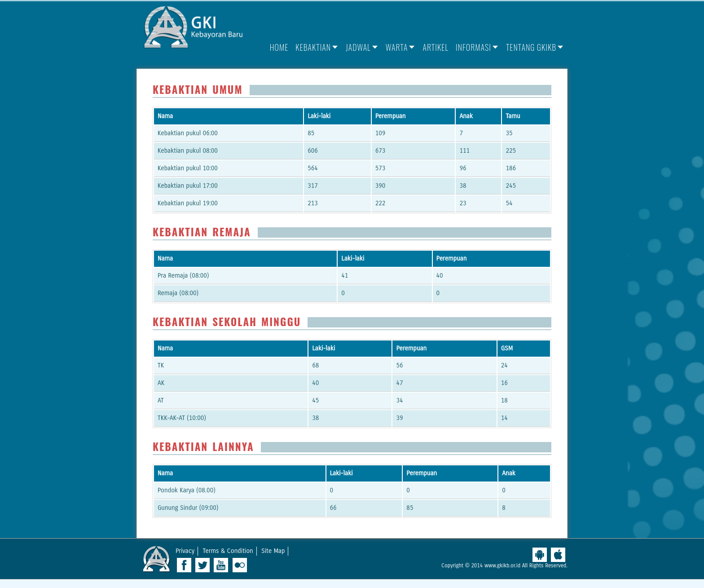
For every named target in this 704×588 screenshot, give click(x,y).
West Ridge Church (157, 559)
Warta (397, 47)
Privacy (185, 551)
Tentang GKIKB (531, 47)
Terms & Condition (228, 551)
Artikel (436, 47)
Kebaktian (313, 47)
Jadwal (358, 47)
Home (279, 47)
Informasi (473, 47)
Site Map (273, 551)
